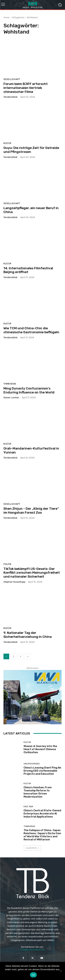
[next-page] (28, 656)
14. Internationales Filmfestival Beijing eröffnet (28, 270)
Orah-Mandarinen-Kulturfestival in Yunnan (31, 450)
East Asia (28, 807)
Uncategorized (32, 764)
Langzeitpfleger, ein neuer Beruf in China (31, 210)
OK (33, 975)
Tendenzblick (10, 97)
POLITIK (7, 564)
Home (6, 17)
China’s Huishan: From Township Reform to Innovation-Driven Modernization (38, 792)
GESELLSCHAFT (12, 79)
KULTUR (7, 143)
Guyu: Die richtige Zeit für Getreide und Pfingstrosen (31, 150)
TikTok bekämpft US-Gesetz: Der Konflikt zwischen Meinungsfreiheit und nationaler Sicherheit (32, 573)
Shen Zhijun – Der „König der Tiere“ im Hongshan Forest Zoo (31, 511)
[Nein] (61, 971)
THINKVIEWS (10, 384)
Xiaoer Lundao (11, 397)
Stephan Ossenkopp (14, 582)
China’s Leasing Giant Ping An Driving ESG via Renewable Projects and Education (42, 771)
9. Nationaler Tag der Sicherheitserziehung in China (28, 635)
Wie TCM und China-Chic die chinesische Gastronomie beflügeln (31, 330)
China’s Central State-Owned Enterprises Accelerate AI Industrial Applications (42, 814)
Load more (32, 848)
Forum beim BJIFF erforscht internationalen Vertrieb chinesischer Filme (26, 88)
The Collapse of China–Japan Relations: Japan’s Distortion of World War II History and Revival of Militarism (42, 835)
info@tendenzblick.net (32, 950)
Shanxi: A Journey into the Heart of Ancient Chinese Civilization (40, 749)
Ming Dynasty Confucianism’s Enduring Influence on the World (29, 390)
